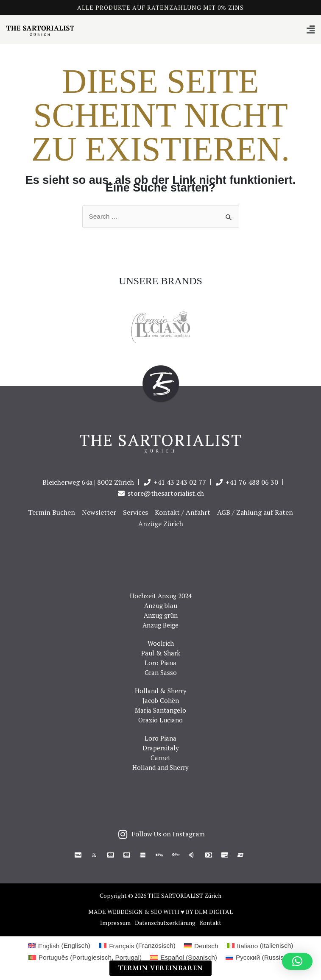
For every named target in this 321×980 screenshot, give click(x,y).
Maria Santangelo (160, 710)
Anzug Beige (160, 625)
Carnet (160, 758)
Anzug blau (161, 605)
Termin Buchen (52, 512)
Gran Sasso (161, 672)
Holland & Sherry (161, 691)
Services (135, 512)
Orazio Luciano (160, 720)
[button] (160, 30)
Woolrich (161, 643)
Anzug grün (161, 615)
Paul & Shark (161, 653)
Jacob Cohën (161, 700)
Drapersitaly (161, 748)
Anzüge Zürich (161, 524)
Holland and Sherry (160, 767)
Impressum (115, 923)
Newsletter (99, 512)
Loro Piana (160, 663)
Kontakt (211, 923)
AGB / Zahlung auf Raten (255, 512)
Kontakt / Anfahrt (183, 512)
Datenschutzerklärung (165, 923)
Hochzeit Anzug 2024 (161, 596)
